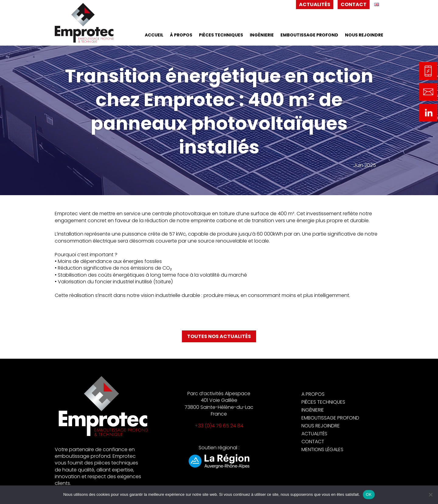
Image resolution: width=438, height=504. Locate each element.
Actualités (315, 4)
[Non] (430, 495)
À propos (181, 35)
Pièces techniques (221, 35)
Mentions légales (322, 449)
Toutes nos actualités (219, 336)
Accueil (154, 35)
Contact (354, 4)
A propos (313, 394)
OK (369, 494)
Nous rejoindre (364, 35)
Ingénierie (262, 35)
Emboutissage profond (309, 35)
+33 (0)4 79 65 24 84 (219, 426)
